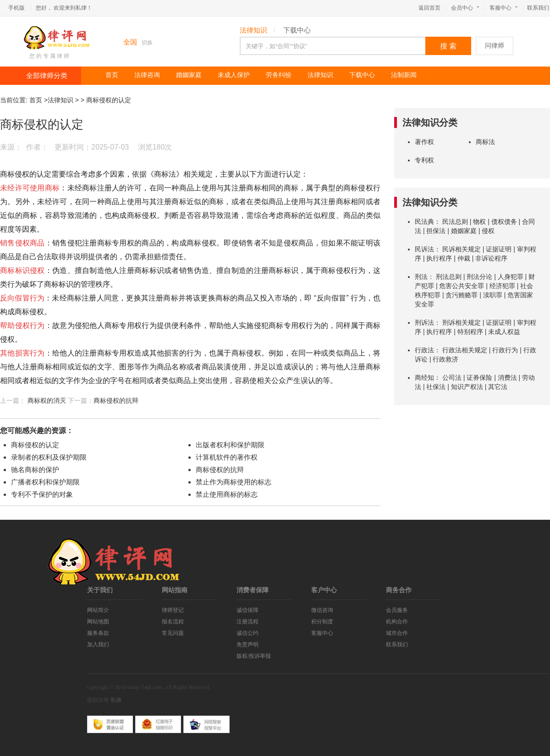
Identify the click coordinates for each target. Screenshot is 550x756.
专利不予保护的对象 (42, 494)
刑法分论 (479, 277)
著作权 (424, 142)
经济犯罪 (502, 286)
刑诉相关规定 (462, 322)
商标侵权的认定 (109, 100)
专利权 (424, 160)
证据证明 (499, 249)
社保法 (436, 387)
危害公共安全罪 (462, 286)
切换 (147, 43)
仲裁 (464, 258)
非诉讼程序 (491, 258)
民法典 (424, 222)
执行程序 (439, 258)
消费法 (507, 378)
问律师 (495, 46)
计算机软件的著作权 (227, 457)
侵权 (488, 231)
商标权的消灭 (47, 400)
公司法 (452, 378)
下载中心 (297, 30)
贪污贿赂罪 (462, 295)
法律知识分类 (430, 122)
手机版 (16, 8)
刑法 (421, 277)
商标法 (485, 142)
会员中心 (465, 8)
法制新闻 (404, 75)
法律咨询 (147, 75)
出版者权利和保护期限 (230, 445)
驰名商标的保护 (35, 470)
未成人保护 (234, 75)
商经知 (424, 378)
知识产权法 (467, 387)
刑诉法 (424, 322)
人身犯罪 (511, 277)
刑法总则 (449, 277)
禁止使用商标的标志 (227, 494)
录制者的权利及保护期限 (49, 457)
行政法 (424, 350)
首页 (112, 75)
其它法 (498, 387)
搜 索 (448, 46)
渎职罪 (493, 295)
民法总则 (455, 222)
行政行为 (505, 350)
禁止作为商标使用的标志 (234, 482)
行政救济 (445, 359)
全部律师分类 (47, 76)
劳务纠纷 (279, 75)
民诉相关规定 (462, 249)
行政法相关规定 (465, 350)
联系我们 (538, 8)
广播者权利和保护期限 (45, 482)
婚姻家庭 (189, 75)
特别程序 (470, 332)
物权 (479, 222)
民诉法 (424, 249)
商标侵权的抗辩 (116, 400)
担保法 (436, 231)
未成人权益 (504, 332)
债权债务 (504, 222)
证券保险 (479, 378)
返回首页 (429, 8)
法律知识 (253, 30)
